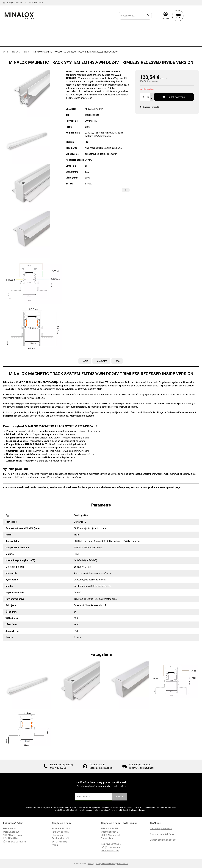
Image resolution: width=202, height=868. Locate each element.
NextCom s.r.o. (123, 864)
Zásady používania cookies (163, 840)
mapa (55, 845)
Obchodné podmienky (161, 829)
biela (76, 535)
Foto (117, 361)
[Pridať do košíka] (174, 97)
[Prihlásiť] (165, 16)
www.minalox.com (110, 851)
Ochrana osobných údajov (163, 834)
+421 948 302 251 (37, 3)
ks (148, 97)
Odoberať (119, 797)
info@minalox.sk (14, 3)
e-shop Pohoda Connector (105, 864)
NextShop (91, 864)
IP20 (76, 631)
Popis (85, 361)
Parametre (101, 361)
